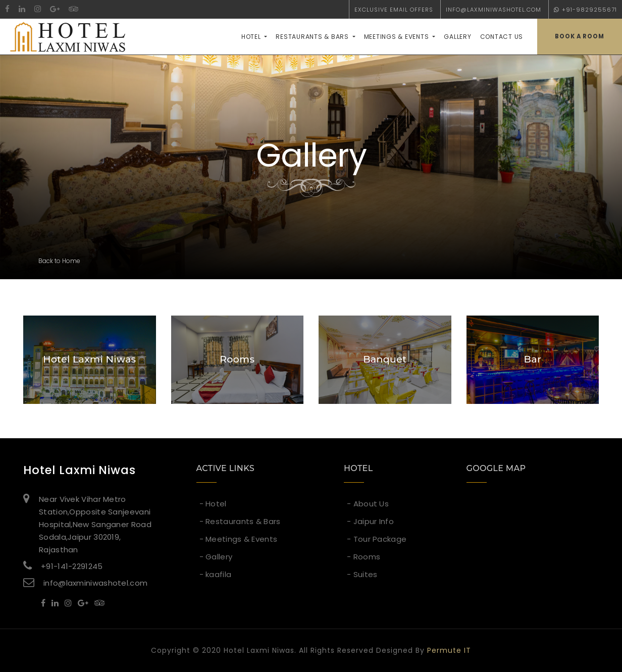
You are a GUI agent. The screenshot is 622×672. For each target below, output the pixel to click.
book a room (580, 36)
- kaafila (216, 574)
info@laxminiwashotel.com (494, 10)
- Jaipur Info (370, 521)
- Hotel (213, 504)
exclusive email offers (394, 10)
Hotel (252, 37)
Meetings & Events (398, 37)
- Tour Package (377, 539)
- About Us (368, 504)
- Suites (362, 574)
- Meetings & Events (239, 539)
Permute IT (449, 650)
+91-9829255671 (585, 10)
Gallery (457, 37)
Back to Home (59, 261)
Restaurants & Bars (313, 37)
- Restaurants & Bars (240, 521)
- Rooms (364, 557)
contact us (502, 37)
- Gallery (216, 557)
